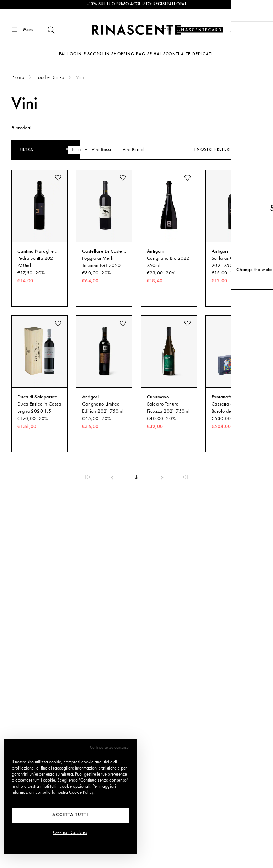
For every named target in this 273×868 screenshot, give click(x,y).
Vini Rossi (124, 150)
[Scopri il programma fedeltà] (191, 30)
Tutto (99, 150)
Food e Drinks (50, 77)
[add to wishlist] (58, 178)
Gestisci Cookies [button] (70, 832)
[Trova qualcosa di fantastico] (47, 30)
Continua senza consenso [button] (109, 748)
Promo (18, 77)
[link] (88, 478)
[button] (233, 30)
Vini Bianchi (158, 150)
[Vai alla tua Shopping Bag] (256, 30)
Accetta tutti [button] (70, 815)
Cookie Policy (81, 792)
